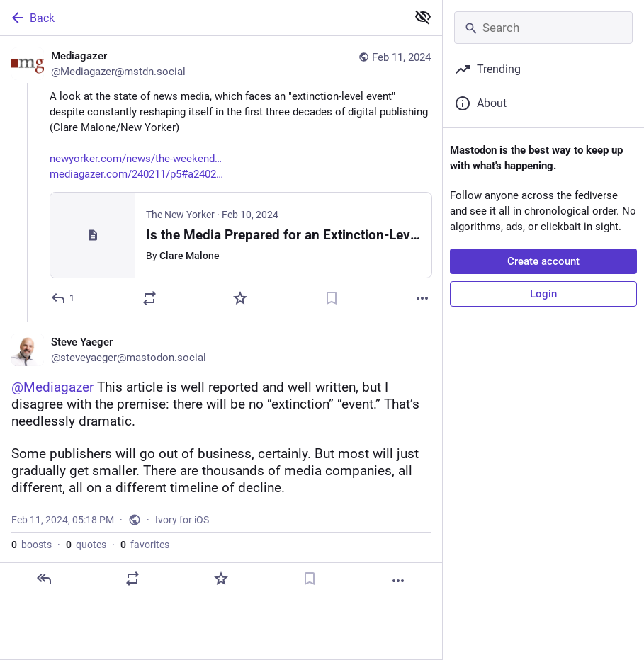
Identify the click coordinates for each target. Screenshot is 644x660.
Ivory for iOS (182, 520)
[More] (422, 298)
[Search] (543, 28)
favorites (145, 545)
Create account (543, 261)
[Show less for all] (423, 17)
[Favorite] (240, 298)
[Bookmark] (332, 298)
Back (32, 18)
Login (543, 294)
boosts (32, 545)
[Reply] (63, 298)
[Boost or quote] (149, 298)
